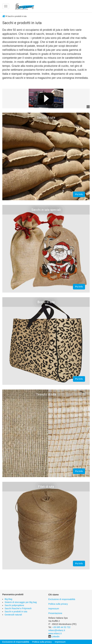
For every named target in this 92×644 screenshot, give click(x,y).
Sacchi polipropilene (14, 605)
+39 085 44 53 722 (61, 627)
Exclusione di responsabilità (62, 599)
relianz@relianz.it (57, 630)
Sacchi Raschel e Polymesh (18, 608)
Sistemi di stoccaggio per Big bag (21, 602)
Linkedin (55, 637)
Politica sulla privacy (58, 604)
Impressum (54, 609)
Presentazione (55, 613)
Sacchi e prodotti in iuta (16, 612)
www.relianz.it (55, 633)
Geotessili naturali (13, 615)
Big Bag (8, 599)
